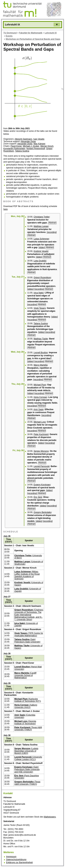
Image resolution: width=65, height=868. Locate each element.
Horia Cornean (40, 397)
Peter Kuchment (41, 434)
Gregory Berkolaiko (43, 512)
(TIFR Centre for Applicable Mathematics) (29, 634)
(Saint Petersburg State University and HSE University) (27, 769)
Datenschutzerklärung (16, 860)
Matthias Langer (41, 226)
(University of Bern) (28, 557)
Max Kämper (40, 144)
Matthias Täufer (41, 339)
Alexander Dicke (28, 141)
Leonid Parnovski (42, 466)
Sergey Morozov (41, 451)
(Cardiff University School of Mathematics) (25, 675)
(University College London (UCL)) (28, 758)
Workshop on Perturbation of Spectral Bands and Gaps (33, 39)
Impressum (11, 857)
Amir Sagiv (38, 409)
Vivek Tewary (40, 308)
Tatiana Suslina (22, 151)
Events (9, 36)
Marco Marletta (41, 365)
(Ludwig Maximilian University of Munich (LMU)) (26, 751)
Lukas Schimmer (41, 239)
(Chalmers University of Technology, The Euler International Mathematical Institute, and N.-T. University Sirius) (29, 615)
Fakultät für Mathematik (31, 33)
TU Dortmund (10, 33)
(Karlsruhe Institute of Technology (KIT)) (28, 700)
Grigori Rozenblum (42, 278)
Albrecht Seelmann (23, 139)
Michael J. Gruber (31, 146)
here (6, 209)
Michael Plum (40, 385)
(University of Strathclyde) (29, 563)
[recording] (52, 232)
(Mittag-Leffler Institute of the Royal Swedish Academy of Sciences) (27, 575)
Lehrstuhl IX (51, 33)
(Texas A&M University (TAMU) (27, 783)
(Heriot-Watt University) (28, 668)
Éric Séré (38, 497)
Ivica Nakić (39, 293)
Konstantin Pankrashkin (14, 149)
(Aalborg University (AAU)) (26, 706)
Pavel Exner (16, 146)
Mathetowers (50, 817)
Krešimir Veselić (41, 251)
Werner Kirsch (47, 146)
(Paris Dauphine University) (27, 777)
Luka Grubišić (40, 261)
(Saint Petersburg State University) (27, 641)
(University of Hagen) (29, 584)
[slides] (42, 247)
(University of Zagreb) (28, 590)
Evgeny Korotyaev (42, 485)
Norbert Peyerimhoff (36, 149)
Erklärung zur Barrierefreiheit (19, 862)
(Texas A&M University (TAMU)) (28, 729)
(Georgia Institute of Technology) (25, 722)
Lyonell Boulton (41, 353)
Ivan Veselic (39, 139)
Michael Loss (40, 422)
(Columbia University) (25, 716)
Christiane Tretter (42, 217)
